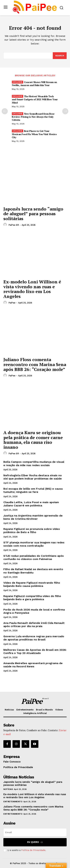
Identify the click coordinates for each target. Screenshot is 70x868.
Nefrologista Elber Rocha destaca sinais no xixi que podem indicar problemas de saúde (33, 477)
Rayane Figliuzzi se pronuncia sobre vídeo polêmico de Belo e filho (32, 531)
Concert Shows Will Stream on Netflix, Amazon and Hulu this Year (34, 84)
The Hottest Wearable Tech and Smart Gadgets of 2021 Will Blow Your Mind (35, 99)
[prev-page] (5, 111)
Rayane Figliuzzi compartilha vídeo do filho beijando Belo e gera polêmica (32, 598)
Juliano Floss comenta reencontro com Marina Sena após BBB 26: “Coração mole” (35, 364)
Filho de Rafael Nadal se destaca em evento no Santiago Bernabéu (33, 571)
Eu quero (35, 842)
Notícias (8, 789)
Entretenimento (13, 802)
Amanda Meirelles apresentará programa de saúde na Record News (33, 665)
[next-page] (65, 111)
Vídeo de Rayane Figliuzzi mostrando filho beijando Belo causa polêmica (32, 584)
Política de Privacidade (33, 850)
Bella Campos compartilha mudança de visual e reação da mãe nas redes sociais (34, 463)
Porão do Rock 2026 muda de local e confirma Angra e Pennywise (34, 611)
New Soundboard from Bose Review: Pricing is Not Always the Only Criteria (33, 117)
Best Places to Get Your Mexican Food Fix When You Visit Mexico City (34, 134)
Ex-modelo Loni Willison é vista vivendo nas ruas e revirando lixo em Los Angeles (32, 289)
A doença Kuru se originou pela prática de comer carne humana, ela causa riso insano (33, 440)
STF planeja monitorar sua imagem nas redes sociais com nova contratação (34, 544)
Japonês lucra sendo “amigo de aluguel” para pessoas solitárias (33, 214)
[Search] (60, 56)
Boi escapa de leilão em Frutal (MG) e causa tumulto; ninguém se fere (33, 490)
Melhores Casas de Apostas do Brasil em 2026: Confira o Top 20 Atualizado (35, 651)
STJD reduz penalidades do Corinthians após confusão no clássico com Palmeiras (34, 557)
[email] (35, 832)
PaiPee (12, 303)
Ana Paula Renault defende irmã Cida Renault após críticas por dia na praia (34, 625)
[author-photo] (6, 225)
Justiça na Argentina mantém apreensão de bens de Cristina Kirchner (33, 517)
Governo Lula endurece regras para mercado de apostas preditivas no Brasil (34, 638)
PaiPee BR (14, 225)
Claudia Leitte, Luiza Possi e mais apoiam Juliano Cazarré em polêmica (31, 504)
